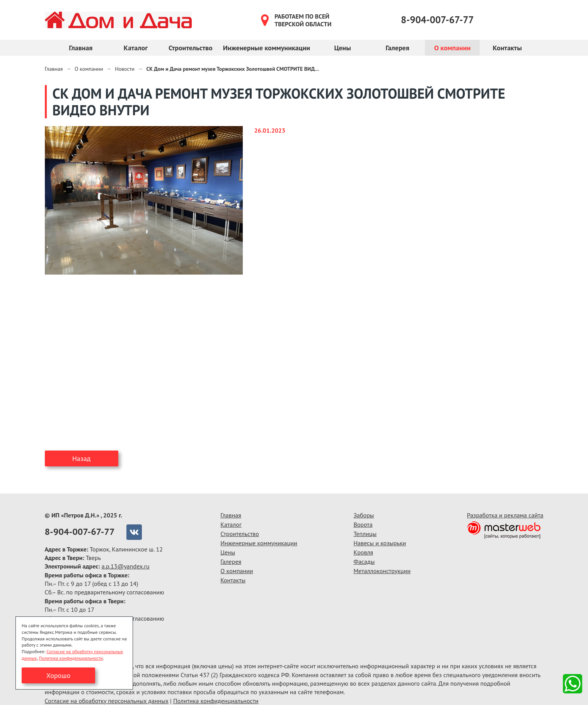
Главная (81, 48)
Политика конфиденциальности (216, 701)
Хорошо (58, 675)
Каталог (136, 48)
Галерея (397, 48)
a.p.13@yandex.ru (126, 566)
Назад (82, 458)
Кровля (363, 552)
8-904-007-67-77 (437, 20)
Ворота (363, 524)
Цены (342, 48)
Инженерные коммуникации (267, 48)
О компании (452, 48)
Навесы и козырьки (380, 543)
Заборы (364, 515)
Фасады (364, 562)
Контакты (507, 48)
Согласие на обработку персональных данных (107, 701)
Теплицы (365, 534)
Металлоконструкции (382, 571)
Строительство (191, 48)
